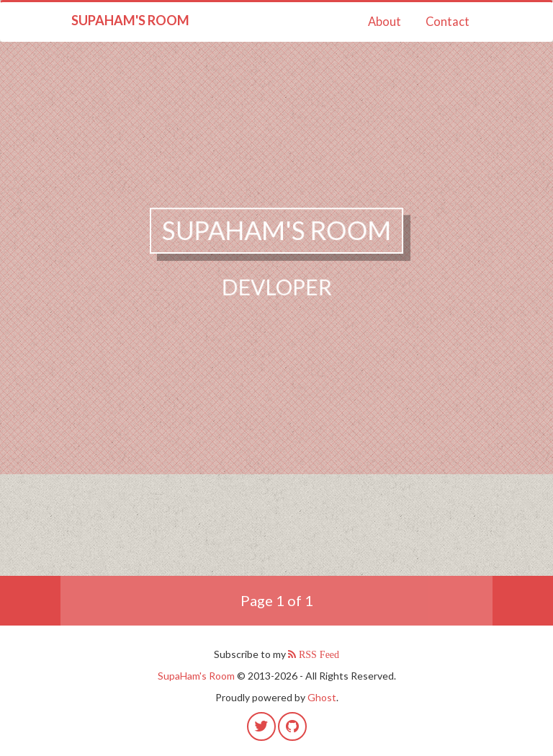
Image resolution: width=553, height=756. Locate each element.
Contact (448, 22)
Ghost (322, 697)
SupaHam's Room (130, 20)
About (385, 22)
